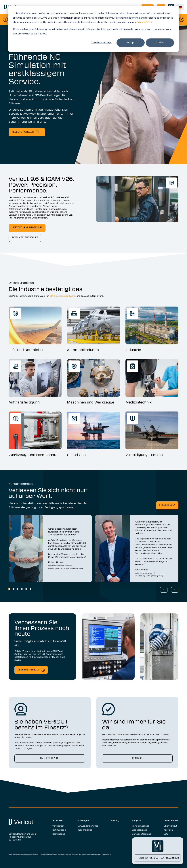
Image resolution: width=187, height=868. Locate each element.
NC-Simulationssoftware (62, 296)
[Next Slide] (175, 590)
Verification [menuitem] (58, 826)
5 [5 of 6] (26, 589)
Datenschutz (96, 854)
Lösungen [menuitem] (84, 820)
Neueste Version (28, 670)
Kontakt (137, 758)
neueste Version (23, 132)
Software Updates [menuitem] (142, 834)
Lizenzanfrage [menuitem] (140, 830)
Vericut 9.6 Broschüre (27, 228)
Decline (160, 42)
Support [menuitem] (137, 820)
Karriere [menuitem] (168, 830)
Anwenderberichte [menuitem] (88, 826)
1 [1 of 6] (9, 589)
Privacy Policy (144, 22)
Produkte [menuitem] (57, 820)
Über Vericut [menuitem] (170, 826)
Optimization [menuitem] (59, 830)
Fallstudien (167, 505)
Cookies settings (101, 42)
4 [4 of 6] (22, 589)
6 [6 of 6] (30, 589)
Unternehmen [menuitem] (171, 820)
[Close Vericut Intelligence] (180, 841)
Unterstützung (50, 758)
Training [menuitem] (115, 820)
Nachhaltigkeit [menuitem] (86, 830)
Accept (131, 42)
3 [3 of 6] (18, 589)
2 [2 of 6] (14, 589)
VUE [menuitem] (166, 834)
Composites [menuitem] (59, 834)
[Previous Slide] (164, 590)
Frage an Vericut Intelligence (158, 858)
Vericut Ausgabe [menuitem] (141, 826)
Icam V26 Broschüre (25, 238)
